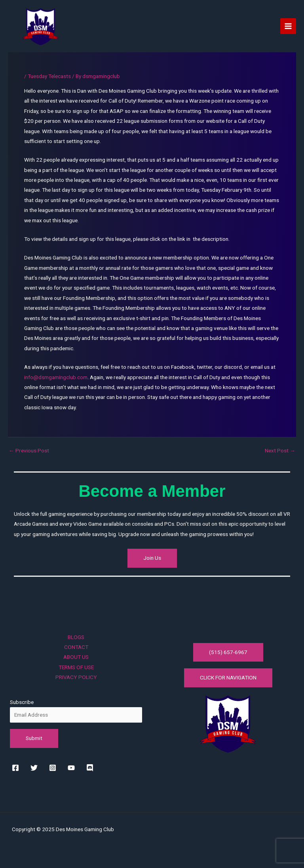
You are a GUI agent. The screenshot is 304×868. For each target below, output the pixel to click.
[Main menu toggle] (288, 26)
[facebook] (17, 768)
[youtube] (73, 768)
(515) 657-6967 (228, 652)
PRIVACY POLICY (76, 677)
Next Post (280, 451)
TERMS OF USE (76, 667)
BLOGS (76, 637)
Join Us (152, 558)
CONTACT (76, 647)
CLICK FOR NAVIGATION (228, 677)
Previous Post (29, 451)
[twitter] (35, 768)
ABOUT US (76, 657)
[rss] (91, 768)
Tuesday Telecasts (49, 76)
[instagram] (54, 768)
